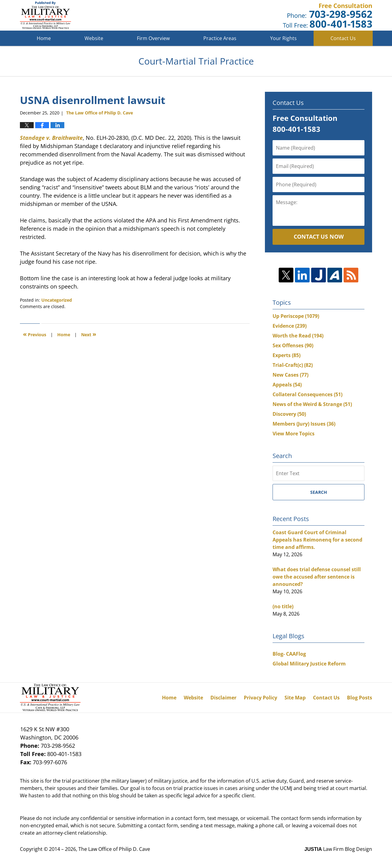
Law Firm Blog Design (338, 849)
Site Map (295, 698)
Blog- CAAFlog (289, 654)
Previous (35, 334)
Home (44, 38)
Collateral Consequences (307, 394)
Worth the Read (298, 336)
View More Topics (294, 434)
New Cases (290, 375)
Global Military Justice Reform (309, 664)
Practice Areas (220, 38)
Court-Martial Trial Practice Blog (45, 15)
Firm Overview (153, 38)
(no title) (283, 606)
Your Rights (283, 38)
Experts (286, 355)
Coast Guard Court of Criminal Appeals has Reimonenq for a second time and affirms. (317, 540)
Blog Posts (360, 698)
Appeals (287, 385)
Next (89, 334)
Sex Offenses (293, 345)
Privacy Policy (260, 698)
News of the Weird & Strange (312, 404)
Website (94, 38)
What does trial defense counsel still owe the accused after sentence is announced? (317, 577)
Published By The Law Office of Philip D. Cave (327, 15)
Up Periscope (296, 316)
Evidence (290, 326)
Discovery (289, 414)
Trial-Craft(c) (293, 365)
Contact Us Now (319, 237)
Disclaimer (223, 698)
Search (319, 492)
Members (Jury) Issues (304, 424)
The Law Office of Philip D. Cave (114, 849)
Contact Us (343, 38)
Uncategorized (57, 300)
